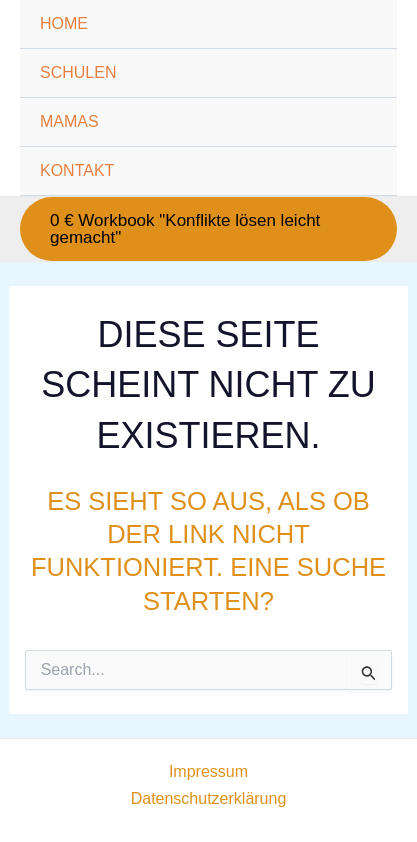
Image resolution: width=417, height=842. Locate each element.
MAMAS (69, 121)
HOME (64, 23)
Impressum (208, 771)
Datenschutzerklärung (209, 798)
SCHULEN (78, 72)
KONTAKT (77, 170)
